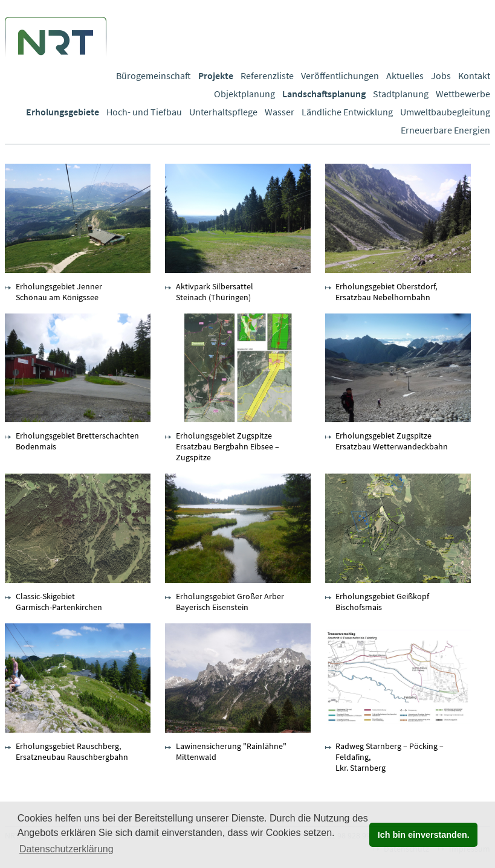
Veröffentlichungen (340, 76)
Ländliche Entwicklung (347, 112)
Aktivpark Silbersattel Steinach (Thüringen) (215, 292)
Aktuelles (405, 76)
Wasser (280, 112)
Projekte (216, 76)
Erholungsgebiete (63, 112)
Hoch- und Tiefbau (144, 112)
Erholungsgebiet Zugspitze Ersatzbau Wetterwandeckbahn (392, 441)
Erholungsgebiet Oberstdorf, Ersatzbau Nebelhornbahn (386, 292)
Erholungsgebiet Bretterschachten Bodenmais (77, 441)
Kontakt (474, 76)
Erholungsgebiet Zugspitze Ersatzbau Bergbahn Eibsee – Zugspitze (228, 446)
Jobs (441, 76)
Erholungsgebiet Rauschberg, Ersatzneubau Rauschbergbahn (72, 751)
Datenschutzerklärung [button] (66, 849)
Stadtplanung (401, 94)
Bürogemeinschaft (154, 76)
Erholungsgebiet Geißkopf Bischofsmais (382, 602)
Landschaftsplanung (324, 94)
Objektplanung (244, 94)
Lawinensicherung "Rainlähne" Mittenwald (231, 751)
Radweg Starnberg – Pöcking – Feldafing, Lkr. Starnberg (390, 757)
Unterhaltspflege (223, 112)
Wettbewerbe (463, 94)
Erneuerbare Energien (445, 130)
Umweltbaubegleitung (445, 112)
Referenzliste (267, 76)
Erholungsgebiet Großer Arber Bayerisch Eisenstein (230, 602)
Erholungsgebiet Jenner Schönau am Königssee (59, 292)
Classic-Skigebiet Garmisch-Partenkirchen (59, 602)
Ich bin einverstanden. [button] (424, 835)
